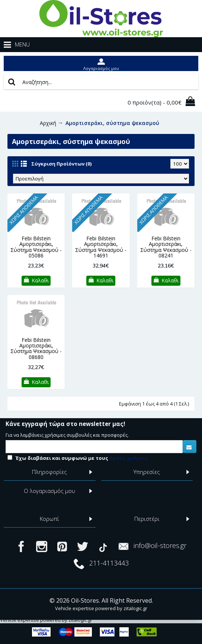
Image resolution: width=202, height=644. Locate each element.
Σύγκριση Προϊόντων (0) (61, 164)
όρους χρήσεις (129, 458)
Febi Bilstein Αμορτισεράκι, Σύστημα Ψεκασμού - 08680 (36, 348)
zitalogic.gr (135, 608)
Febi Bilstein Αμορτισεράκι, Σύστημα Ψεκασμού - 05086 (36, 247)
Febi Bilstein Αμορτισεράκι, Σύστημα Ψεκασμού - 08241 (166, 247)
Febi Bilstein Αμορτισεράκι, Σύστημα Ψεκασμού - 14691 (101, 247)
